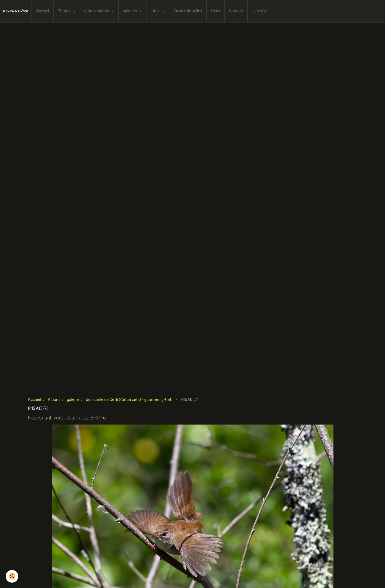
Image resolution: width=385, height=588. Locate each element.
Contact (236, 11)
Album (54, 400)
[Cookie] (12, 576)
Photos (64, 11)
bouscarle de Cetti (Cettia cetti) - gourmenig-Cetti (130, 400)
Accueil (43, 11)
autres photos (97, 11)
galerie (73, 400)
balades (130, 11)
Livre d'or (260, 11)
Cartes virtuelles (188, 11)
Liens (216, 11)
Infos (156, 11)
